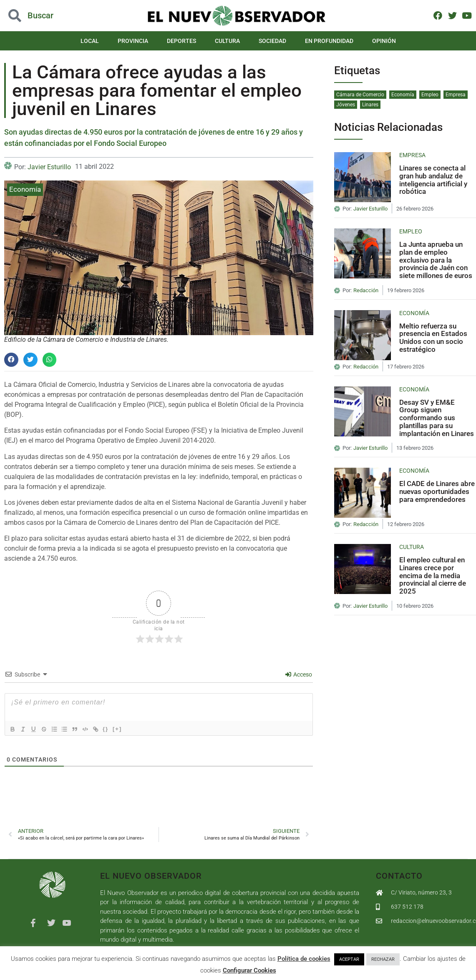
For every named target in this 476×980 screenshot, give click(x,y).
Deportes (181, 41)
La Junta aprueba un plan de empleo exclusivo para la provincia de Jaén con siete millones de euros (436, 260)
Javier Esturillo (49, 167)
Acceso (299, 674)
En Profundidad (329, 41)
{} (117, 728)
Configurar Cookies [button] (249, 970)
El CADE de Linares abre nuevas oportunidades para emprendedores (437, 491)
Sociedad (272, 41)
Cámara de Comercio (360, 95)
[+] (129, 728)
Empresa (456, 95)
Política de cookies (304, 959)
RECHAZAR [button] (383, 959)
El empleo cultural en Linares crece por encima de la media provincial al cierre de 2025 (433, 575)
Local (90, 41)
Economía (25, 189)
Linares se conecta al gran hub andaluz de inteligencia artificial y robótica (433, 180)
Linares (370, 105)
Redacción (366, 291)
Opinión (384, 41)
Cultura (227, 41)
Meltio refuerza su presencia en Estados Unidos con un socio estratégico (433, 338)
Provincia (133, 41)
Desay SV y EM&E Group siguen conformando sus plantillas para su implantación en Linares (437, 418)
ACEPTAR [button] (349, 959)
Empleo (430, 95)
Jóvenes (346, 105)
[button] (11, 360)
